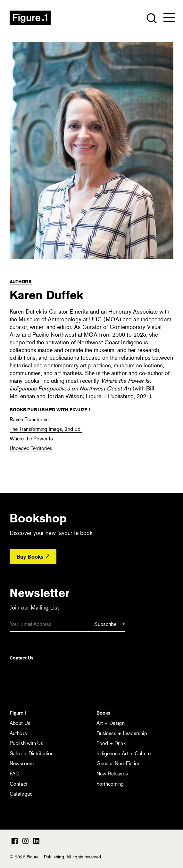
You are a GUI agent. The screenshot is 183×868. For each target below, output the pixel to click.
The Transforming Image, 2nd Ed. (46, 429)
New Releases (112, 774)
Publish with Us (27, 743)
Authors (21, 282)
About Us (20, 723)
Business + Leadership (122, 733)
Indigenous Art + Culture (124, 753)
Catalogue (21, 794)
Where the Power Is (31, 439)
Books (103, 713)
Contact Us (21, 658)
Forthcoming (110, 784)
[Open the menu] (169, 19)
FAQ (15, 774)
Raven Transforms (29, 419)
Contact (19, 784)
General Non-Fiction (119, 763)
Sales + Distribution (32, 753)
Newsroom (22, 763)
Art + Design (111, 723)
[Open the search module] (151, 18)
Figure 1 (18, 713)
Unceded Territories (31, 448)
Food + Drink (111, 743)
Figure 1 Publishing (30, 18)
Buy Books (33, 557)
